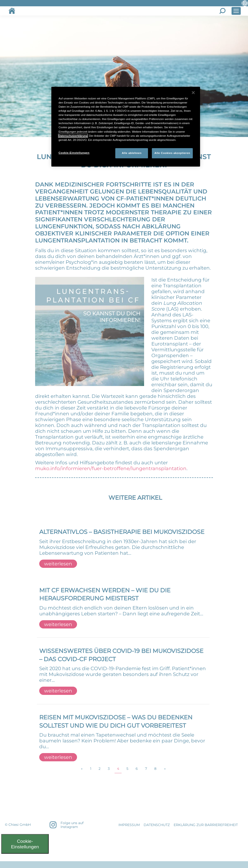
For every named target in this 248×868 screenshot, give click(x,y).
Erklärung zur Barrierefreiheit (206, 825)
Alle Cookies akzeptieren (172, 153)
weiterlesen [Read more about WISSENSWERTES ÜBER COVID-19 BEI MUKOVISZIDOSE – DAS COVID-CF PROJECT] (58, 691)
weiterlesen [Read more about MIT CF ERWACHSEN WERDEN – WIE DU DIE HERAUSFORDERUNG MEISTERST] (58, 624)
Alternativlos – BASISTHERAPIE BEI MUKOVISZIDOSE (122, 532)
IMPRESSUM (129, 825)
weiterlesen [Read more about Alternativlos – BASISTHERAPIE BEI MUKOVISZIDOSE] (58, 564)
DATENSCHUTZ (157, 825)
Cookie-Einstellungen (25, 844)
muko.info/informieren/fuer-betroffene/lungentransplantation (111, 468)
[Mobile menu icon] (236, 11)
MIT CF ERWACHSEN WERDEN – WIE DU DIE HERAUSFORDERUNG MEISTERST (105, 594)
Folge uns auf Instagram (72, 825)
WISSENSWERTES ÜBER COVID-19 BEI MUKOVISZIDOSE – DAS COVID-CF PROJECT (121, 655)
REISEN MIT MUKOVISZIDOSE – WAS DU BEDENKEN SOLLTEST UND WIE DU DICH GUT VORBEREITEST (116, 721)
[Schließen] (193, 93)
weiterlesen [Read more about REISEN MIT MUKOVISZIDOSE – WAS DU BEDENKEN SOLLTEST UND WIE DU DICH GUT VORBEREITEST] (58, 757)
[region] (126, 127)
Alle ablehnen (132, 153)
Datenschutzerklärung (73, 136)
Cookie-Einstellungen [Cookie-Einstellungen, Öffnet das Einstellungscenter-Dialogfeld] (74, 153)
